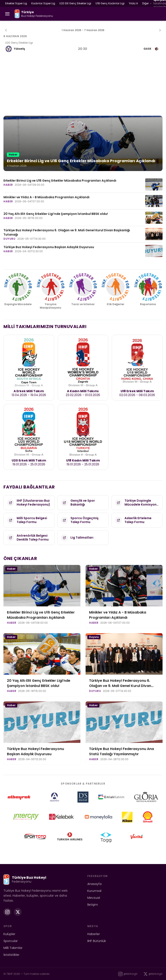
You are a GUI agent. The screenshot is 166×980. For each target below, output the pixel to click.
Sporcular (11, 941)
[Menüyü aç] (7, 14)
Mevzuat (94, 898)
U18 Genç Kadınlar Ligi (110, 3)
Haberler (94, 934)
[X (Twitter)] (18, 912)
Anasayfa (94, 884)
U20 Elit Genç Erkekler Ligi (75, 3)
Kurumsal (94, 891)
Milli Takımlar (13, 948)
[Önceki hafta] (6, 30)
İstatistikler (11, 955)
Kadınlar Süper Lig (43, 3)
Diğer (147, 3)
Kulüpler (9, 934)
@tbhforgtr (128, 974)
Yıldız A (133, 3)
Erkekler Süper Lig (16, 3)
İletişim (93, 905)
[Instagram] (7, 912)
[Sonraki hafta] (160, 30)
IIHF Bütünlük (97, 941)
